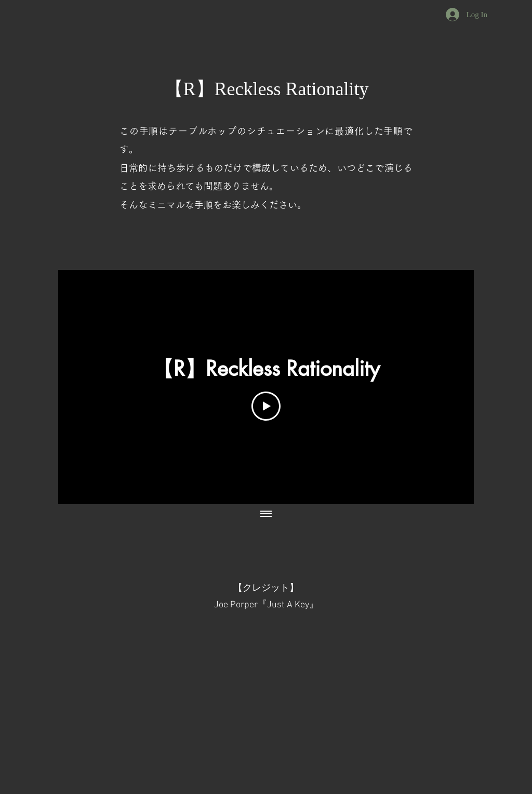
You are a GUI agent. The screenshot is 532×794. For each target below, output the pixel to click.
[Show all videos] (266, 514)
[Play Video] (266, 406)
